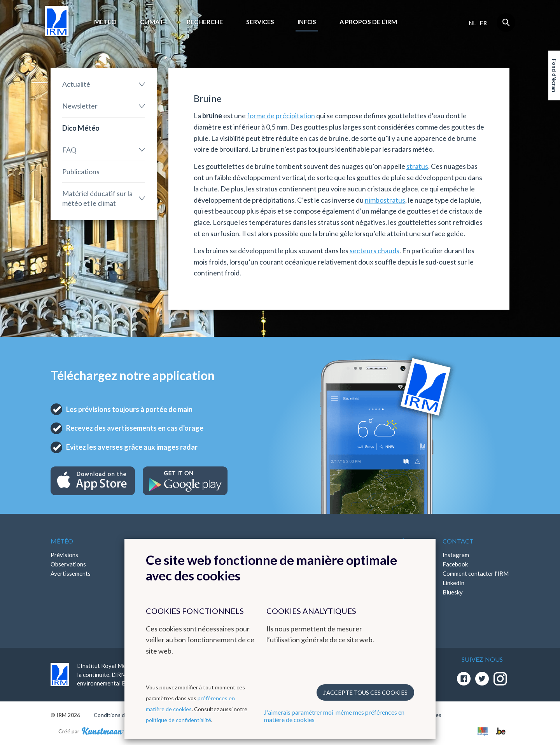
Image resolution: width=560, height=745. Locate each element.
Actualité (76, 84)
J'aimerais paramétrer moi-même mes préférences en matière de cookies (334, 716)
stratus (417, 166)
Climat (152, 22)
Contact (458, 541)
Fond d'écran (554, 75)
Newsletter (80, 106)
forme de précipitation (281, 116)
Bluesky (453, 592)
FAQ (69, 150)
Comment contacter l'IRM (476, 573)
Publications (81, 172)
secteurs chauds (374, 251)
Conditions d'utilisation (122, 715)
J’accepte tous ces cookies (365, 692)
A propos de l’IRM (368, 22)
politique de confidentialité (178, 720)
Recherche (205, 22)
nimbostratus (385, 200)
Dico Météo (81, 128)
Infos (307, 22)
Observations (68, 564)
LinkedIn (453, 583)
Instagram (456, 555)
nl (472, 23)
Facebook (455, 564)
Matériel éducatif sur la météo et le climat (97, 198)
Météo (105, 22)
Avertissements (71, 573)
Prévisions (64, 555)
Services (260, 22)
